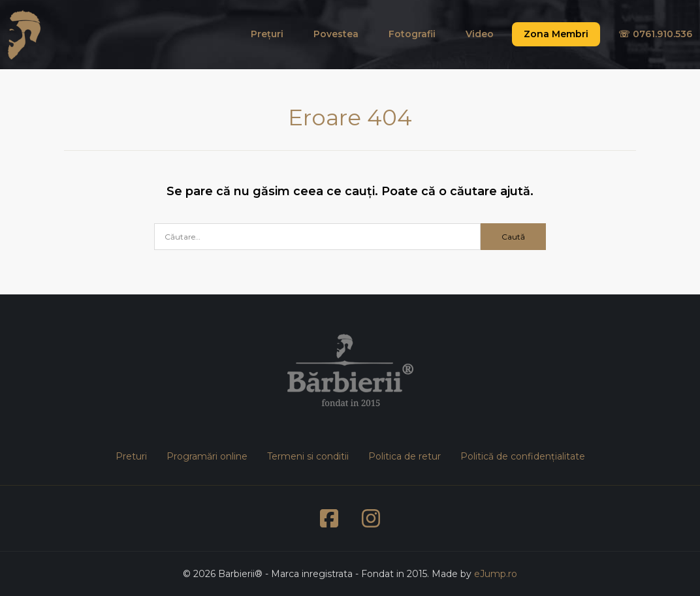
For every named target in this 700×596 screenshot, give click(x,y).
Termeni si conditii (308, 456)
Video (480, 34)
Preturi (131, 456)
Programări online (207, 456)
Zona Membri (556, 34)
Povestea (336, 34)
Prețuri (267, 34)
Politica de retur (405, 456)
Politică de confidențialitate (523, 456)
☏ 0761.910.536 (655, 34)
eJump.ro (496, 574)
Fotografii (412, 34)
